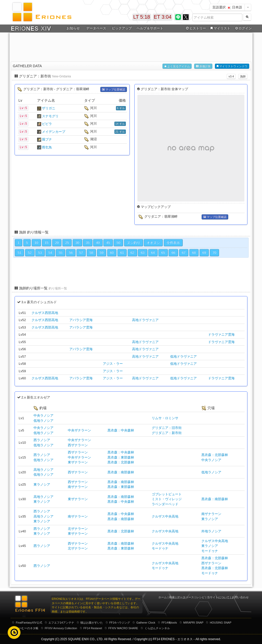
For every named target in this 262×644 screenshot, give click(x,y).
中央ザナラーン (79, 430)
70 (214, 253)
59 (102, 253)
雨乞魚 (47, 147)
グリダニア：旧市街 (167, 428)
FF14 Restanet (93, 628)
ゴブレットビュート (167, 494)
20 (57, 243)
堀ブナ (47, 139)
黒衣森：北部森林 (121, 462)
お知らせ (73, 28)
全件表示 (173, 243)
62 (132, 253)
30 (77, 243)
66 (173, 253)
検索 (172, 597)
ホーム (163, 597)
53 (40, 253)
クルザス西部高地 (45, 313)
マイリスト (220, 28)
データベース (96, 28)
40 (98, 243)
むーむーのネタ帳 (27, 628)
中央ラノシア (43, 415)
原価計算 (203, 66)
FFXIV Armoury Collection (61, 628)
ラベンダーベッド (165, 504)
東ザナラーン (78, 462)
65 (163, 253)
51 (19, 253)
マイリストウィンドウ (232, 66)
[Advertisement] (131, 46)
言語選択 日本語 (227, 7)
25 (67, 243)
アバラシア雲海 (81, 320)
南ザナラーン (78, 487)
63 (143, 253)
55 (60, 253)
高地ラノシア (43, 470)
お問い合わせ (240, 597)
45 (108, 243)
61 (122, 253)
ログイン (243, 28)
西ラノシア (42, 440)
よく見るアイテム (177, 66)
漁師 (243, 76)
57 (81, 253)
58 (91, 253)
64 (153, 253)
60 (112, 253)
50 (118, 243)
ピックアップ (122, 28)
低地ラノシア (43, 421)
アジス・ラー (113, 364)
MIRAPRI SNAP (193, 623)
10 (36, 243)
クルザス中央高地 (165, 516)
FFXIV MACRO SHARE (123, 628)
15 (47, 243)
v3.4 (231, 76)
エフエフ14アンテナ (61, 623)
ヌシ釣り (134, 243)
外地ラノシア (211, 531)
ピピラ (47, 124)
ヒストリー (195, 28)
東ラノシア (42, 484)
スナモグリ (50, 116)
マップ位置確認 (114, 90)
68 (194, 253)
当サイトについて (218, 597)
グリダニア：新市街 (167, 433)
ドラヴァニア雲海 (221, 335)
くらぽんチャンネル (157, 628)
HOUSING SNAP (221, 623)
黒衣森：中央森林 (121, 430)
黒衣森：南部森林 (121, 472)
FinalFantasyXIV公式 (29, 623)
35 (88, 243)
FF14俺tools (169, 623)
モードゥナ (160, 548)
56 (71, 253)
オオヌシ (153, 243)
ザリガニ (49, 108)
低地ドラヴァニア (183, 356)
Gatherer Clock (146, 623)
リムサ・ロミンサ (165, 418)
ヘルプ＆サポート (150, 28)
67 (184, 253)
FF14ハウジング (120, 623)
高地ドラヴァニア (145, 320)
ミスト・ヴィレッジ (167, 499)
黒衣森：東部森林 (121, 457)
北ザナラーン (78, 529)
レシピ (200, 597)
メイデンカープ (54, 132)
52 (30, 253)
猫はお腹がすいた (92, 623)
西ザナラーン (78, 445)
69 (204, 253)
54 (50, 253)
